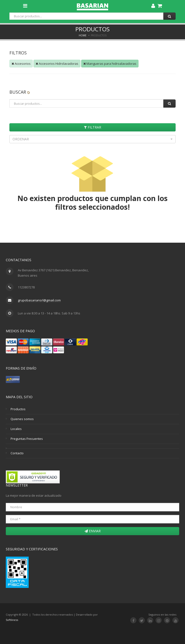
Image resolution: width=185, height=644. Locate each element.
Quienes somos (22, 419)
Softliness (12, 620)
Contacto (17, 453)
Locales (16, 429)
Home (83, 35)
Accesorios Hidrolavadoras (57, 64)
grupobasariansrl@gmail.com (39, 300)
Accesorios (21, 64)
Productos (18, 409)
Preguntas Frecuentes (27, 439)
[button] (92, 139)
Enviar (93, 531)
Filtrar (93, 127)
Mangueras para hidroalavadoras (110, 64)
